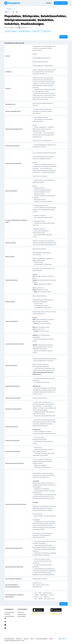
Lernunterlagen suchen (9, 613)
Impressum (26, 639)
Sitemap (51, 639)
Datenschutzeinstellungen (42, 639)
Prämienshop (7, 615)
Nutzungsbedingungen (9, 639)
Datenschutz (19, 639)
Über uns (32, 639)
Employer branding (22, 615)
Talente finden (21, 613)
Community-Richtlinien (9, 616)
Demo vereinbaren (22, 616)
